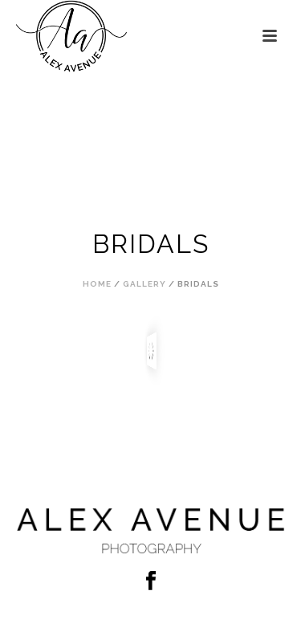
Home (97, 284)
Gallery (144, 284)
